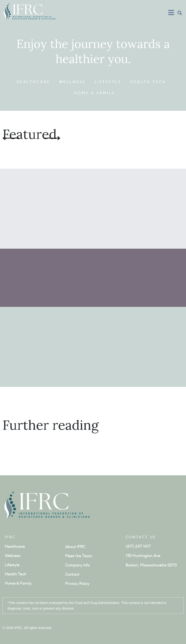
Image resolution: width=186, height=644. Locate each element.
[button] (180, 13)
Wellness (72, 82)
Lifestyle (108, 82)
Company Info (77, 565)
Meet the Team (79, 556)
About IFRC (75, 547)
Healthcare (33, 82)
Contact (72, 574)
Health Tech (148, 82)
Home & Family (95, 93)
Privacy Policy (77, 584)
